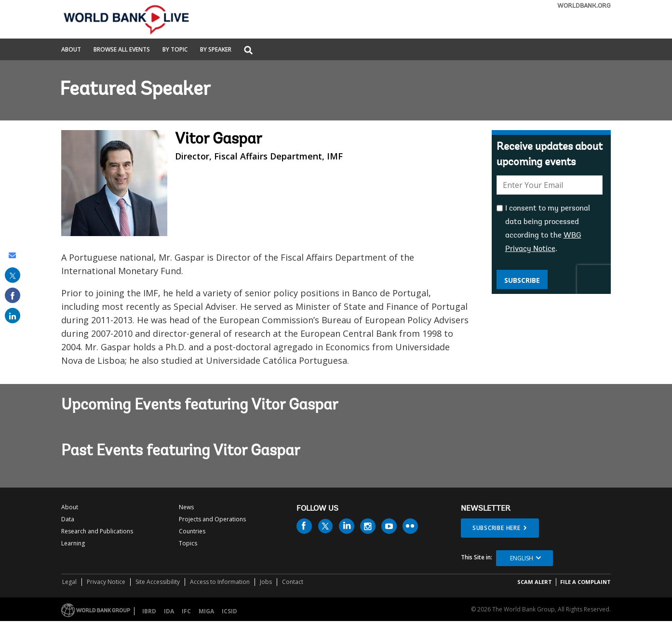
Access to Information (220, 582)
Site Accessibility (158, 582)
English (522, 558)
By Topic (175, 50)
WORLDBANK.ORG (584, 6)
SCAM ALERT (535, 582)
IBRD (149, 611)
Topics (188, 543)
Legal (69, 582)
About (71, 50)
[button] (248, 51)
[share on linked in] (13, 316)
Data (68, 519)
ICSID (229, 611)
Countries (192, 531)
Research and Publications (97, 531)
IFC (186, 611)
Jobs (266, 582)
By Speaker (216, 50)
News (186, 507)
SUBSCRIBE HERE (497, 528)
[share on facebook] (13, 295)
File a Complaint (585, 582)
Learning (73, 543)
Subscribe (522, 280)
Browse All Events (122, 50)
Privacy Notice (106, 582)
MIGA (206, 611)
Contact (293, 582)
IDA (169, 611)
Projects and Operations (212, 519)
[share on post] (13, 275)
